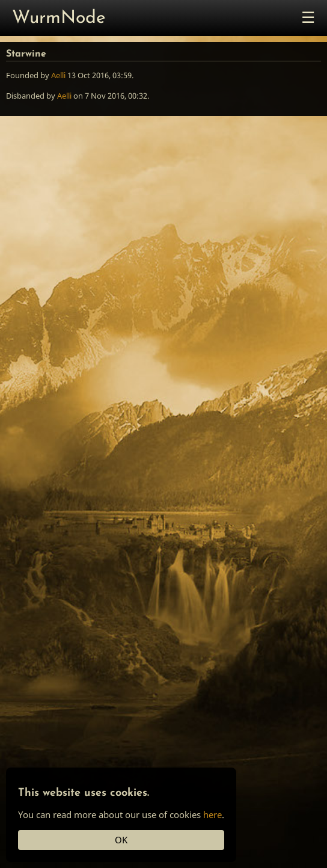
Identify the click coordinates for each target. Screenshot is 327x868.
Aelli (58, 75)
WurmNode (59, 18)
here (212, 814)
